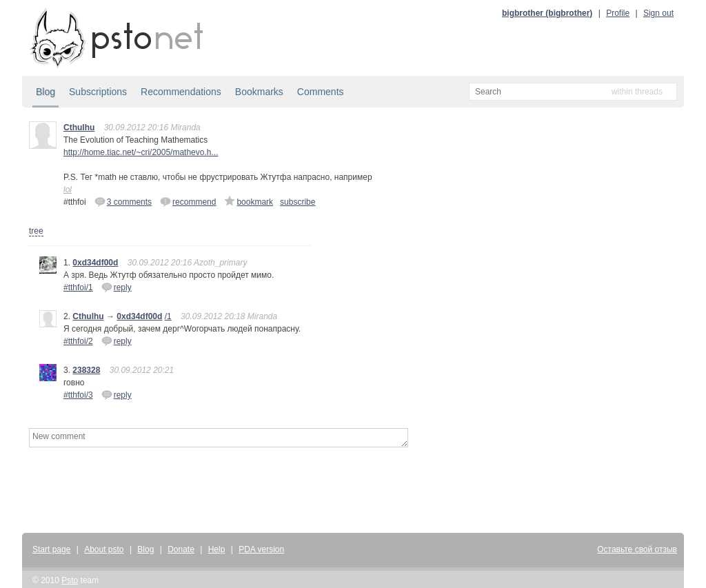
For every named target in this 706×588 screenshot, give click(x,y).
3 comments (123, 201)
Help (217, 549)
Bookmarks (259, 92)
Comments (321, 92)
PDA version (261, 549)
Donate (181, 549)
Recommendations (181, 92)
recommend (188, 201)
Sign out (658, 13)
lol (68, 190)
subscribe (297, 202)
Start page (51, 549)
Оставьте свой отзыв (637, 549)
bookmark (249, 201)
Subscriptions (98, 92)
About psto (104, 549)
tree (36, 231)
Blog (46, 92)
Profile (618, 13)
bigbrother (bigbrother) (547, 13)
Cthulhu (79, 128)
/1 (168, 316)
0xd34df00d (95, 263)
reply (117, 287)
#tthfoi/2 (78, 341)
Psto (70, 580)
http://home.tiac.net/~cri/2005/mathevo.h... (141, 152)
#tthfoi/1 (78, 287)
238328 (86, 370)
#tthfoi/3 (78, 395)
